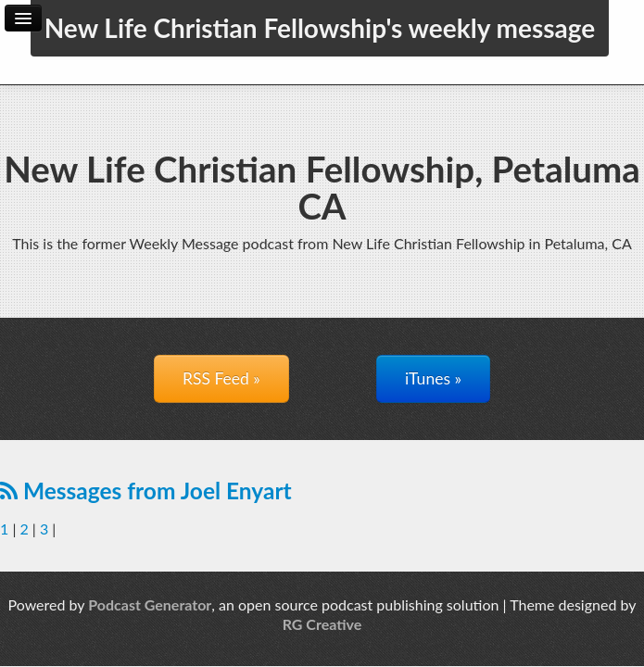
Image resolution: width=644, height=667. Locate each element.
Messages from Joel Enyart (146, 491)
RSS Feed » (221, 378)
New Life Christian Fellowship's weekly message (320, 28)
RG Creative (322, 624)
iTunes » (433, 378)
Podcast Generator (150, 604)
